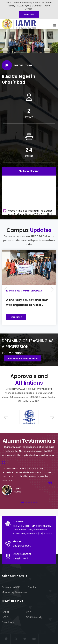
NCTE (5, 617)
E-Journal (37, 6)
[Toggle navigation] (55, 26)
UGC (29, 612)
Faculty (11, 6)
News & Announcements (18, 3)
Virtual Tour (17, 65)
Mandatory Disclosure (14, 592)
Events (36, 3)
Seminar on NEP (11, 587)
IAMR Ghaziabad (34, 291)
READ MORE (16, 317)
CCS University (34, 617)
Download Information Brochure (22, 358)
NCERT (6, 612)
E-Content (47, 3)
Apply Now (29, 14)
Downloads (8, 622)
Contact (29, 9)
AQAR (20, 6)
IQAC (27, 6)
